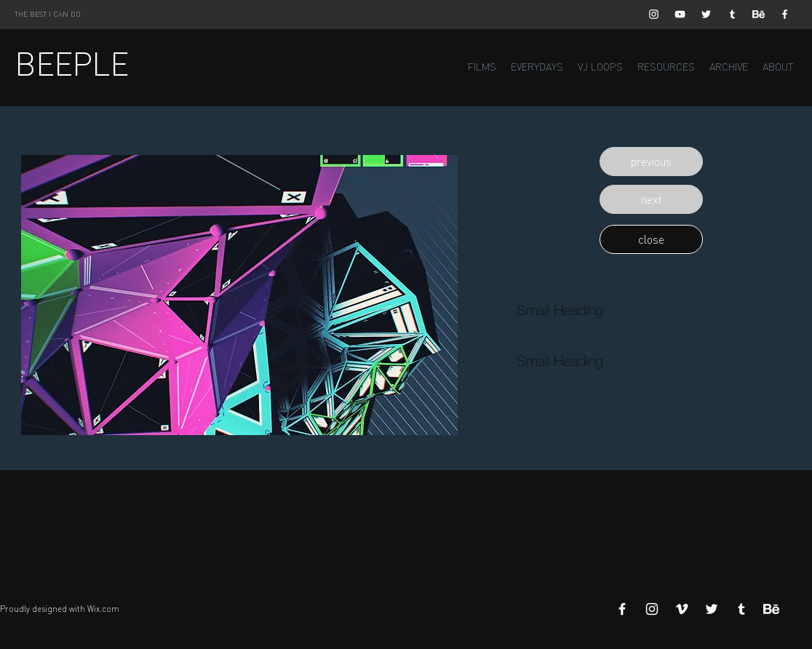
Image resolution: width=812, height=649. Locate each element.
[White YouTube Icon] (680, 14)
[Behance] (759, 14)
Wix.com (103, 609)
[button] (651, 162)
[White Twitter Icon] (706, 14)
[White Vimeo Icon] (682, 609)
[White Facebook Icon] (785, 14)
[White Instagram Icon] (654, 14)
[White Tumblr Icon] (732, 14)
